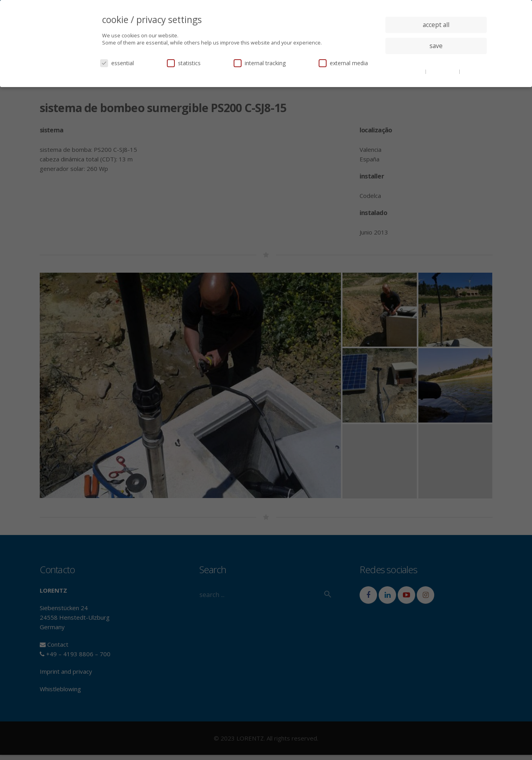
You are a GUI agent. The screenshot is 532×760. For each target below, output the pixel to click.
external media (343, 63)
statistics (184, 63)
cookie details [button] (409, 71)
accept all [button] (436, 25)
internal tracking (260, 63)
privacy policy (443, 71)
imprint (470, 71)
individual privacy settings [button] (436, 62)
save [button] (436, 46)
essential (117, 63)
